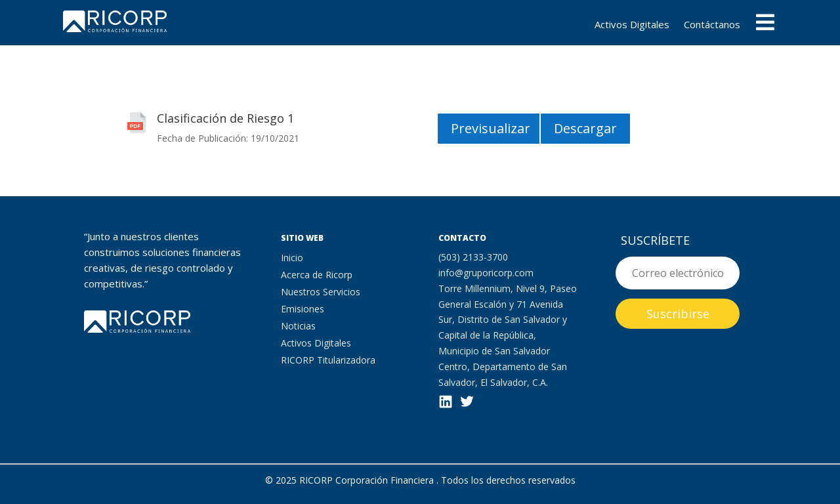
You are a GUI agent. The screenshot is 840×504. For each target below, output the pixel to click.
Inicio (292, 258)
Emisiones (303, 309)
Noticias (298, 326)
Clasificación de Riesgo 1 (225, 118)
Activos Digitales (632, 25)
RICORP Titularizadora (328, 360)
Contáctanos (712, 25)
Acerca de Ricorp (317, 275)
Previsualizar (491, 128)
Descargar (585, 128)
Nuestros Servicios (321, 292)
